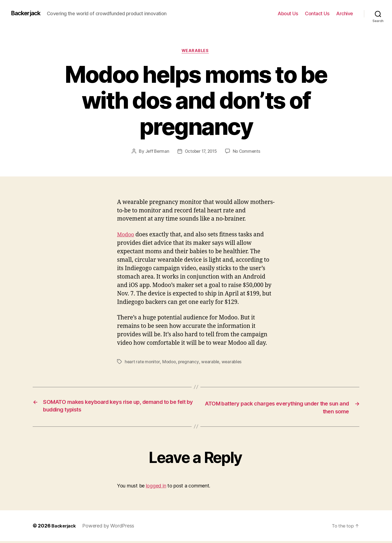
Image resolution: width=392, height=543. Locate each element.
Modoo (126, 235)
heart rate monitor (143, 362)
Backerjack (27, 13)
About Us (288, 13)
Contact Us (317, 13)
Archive (345, 13)
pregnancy (191, 362)
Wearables (196, 51)
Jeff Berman (155, 152)
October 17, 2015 (201, 152)
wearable (213, 362)
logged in (156, 488)
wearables (235, 362)
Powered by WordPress (110, 528)
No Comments (248, 152)
